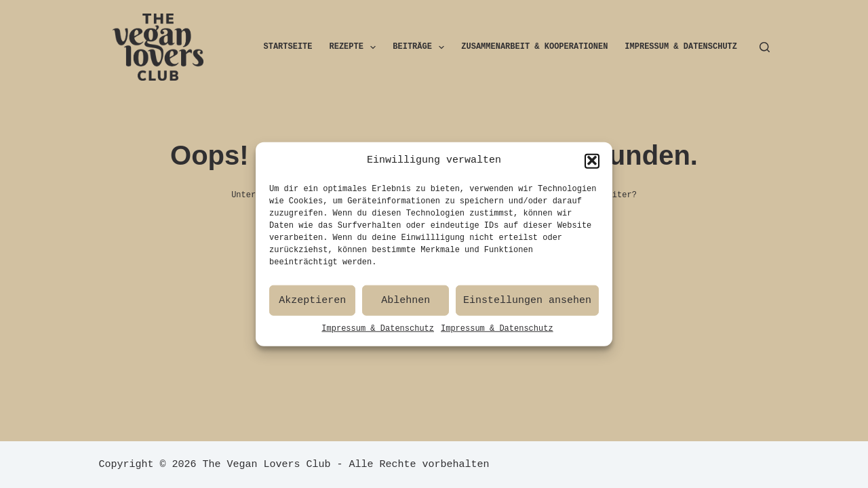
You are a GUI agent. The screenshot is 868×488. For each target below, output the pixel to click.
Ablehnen (406, 305)
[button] (592, 165)
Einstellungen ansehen (527, 305)
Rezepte (356, 47)
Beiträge (421, 47)
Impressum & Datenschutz (378, 333)
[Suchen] (765, 47)
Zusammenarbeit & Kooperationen (534, 47)
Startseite (288, 47)
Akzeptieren (312, 305)
